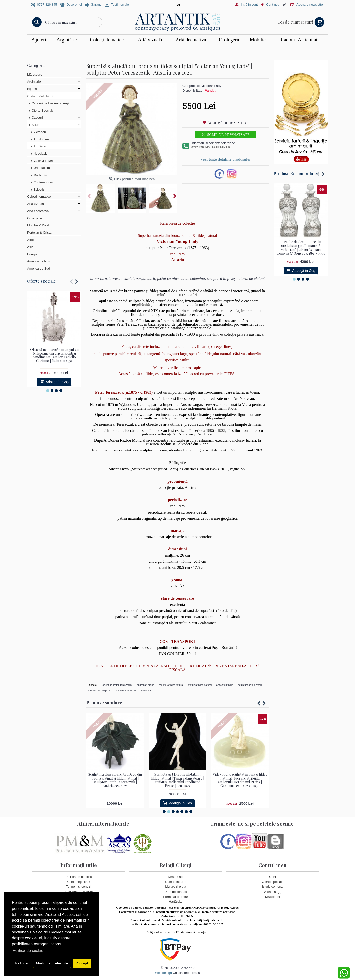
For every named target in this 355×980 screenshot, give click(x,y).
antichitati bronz (145, 685)
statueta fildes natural (200, 685)
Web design (163, 973)
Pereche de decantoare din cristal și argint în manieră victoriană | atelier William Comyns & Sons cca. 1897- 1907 (301, 248)
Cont (273, 877)
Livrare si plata (176, 887)
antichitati (146, 691)
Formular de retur (176, 896)
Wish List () (273, 892)
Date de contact (176, 892)
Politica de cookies (79, 877)
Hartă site (176, 902)
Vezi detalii (244, 49)
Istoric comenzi (273, 887)
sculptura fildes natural (171, 685)
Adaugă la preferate (227, 122)
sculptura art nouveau (250, 685)
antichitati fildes (225, 685)
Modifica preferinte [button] (52, 963)
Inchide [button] (21, 963)
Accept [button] (82, 963)
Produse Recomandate (295, 173)
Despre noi (176, 877)
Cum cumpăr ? (176, 882)
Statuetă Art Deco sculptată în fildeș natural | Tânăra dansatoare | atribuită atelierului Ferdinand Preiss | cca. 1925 (177, 780)
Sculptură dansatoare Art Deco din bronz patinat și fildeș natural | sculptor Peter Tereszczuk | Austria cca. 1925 (115, 780)
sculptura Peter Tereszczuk (117, 685)
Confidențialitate (79, 882)
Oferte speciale (42, 281)
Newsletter (273, 896)
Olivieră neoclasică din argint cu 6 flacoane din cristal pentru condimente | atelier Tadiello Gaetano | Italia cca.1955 (54, 355)
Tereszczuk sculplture (100, 691)
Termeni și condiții (79, 887)
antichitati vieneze (126, 691)
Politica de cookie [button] (28, 951)
